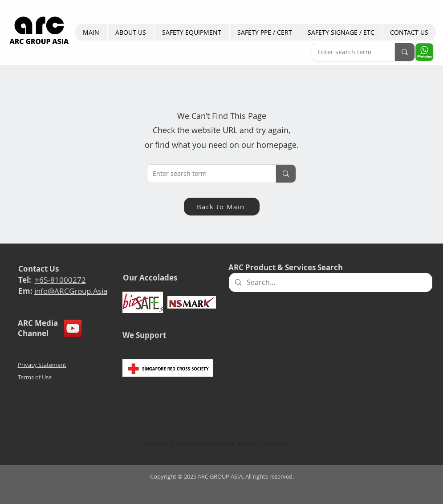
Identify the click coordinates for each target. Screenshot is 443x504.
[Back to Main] (222, 207)
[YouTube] (73, 328)
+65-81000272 (60, 280)
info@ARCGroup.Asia (71, 291)
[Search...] (330, 282)
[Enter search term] (347, 52)
